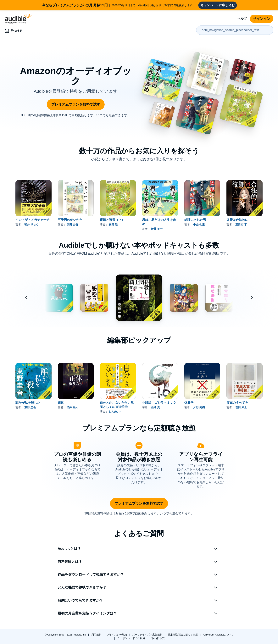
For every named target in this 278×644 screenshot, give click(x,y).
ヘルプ (242, 19)
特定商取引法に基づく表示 (183, 635)
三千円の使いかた (70, 220)
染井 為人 (72, 407)
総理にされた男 (195, 220)
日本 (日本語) (158, 638)
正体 (61, 403)
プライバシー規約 (117, 635)
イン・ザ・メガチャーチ (32, 220)
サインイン (262, 19)
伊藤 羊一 (157, 229)
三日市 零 (241, 225)
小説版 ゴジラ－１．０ (159, 403)
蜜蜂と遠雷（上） (112, 220)
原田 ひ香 (72, 225)
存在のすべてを (237, 403)
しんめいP (115, 412)
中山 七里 (199, 225)
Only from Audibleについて (218, 635)
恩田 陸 (113, 225)
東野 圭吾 (30, 407)
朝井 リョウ (31, 225)
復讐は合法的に (237, 220)
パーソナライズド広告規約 (148, 635)
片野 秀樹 (199, 407)
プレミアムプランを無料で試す (76, 104)
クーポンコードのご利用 (132, 638)
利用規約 (97, 635)
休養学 (189, 403)
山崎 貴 (155, 407)
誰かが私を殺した (28, 403)
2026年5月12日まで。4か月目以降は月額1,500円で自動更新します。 (119, 5)
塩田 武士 (241, 407)
